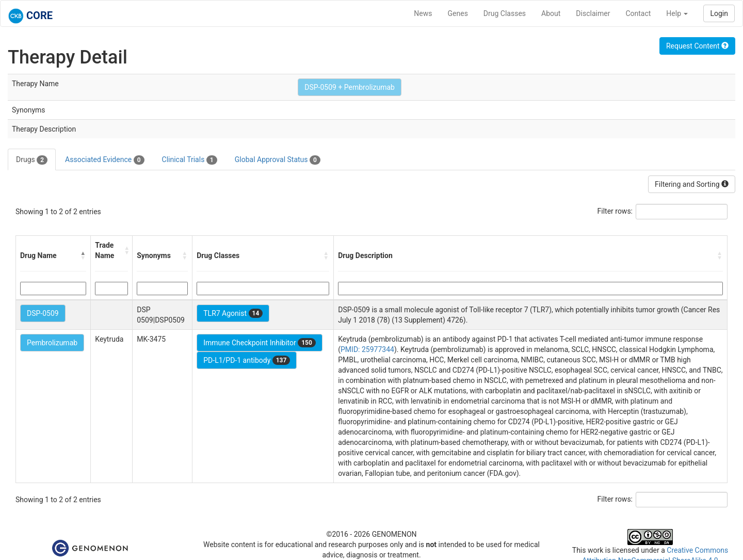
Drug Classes (505, 13)
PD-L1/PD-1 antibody (247, 360)
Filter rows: (615, 211)
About (551, 13)
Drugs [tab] (32, 160)
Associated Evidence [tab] (104, 160)
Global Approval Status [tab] (278, 160)
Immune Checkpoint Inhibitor (260, 343)
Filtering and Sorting (692, 184)
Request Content (697, 46)
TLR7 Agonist (233, 313)
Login (719, 13)
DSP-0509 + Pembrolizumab (350, 87)
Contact (638, 13)
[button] (83, 255)
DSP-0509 (43, 313)
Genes (458, 13)
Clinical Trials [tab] (190, 160)
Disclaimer (593, 13)
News (423, 13)
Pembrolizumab (52, 343)
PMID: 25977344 (367, 349)
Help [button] (677, 13)
